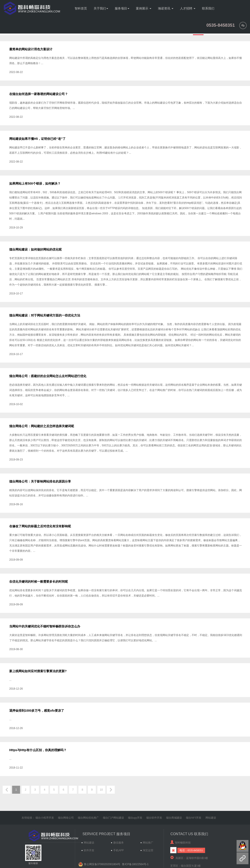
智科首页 (81, 8)
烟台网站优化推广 (88, 818)
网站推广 (148, 843)
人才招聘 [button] (188, 8)
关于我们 (101, 8)
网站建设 (211, 818)
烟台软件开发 (154, 818)
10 (101, 790)
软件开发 (89, 850)
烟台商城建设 (174, 818)
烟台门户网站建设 (113, 818)
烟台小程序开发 (45, 818)
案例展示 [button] (144, 8)
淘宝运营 (148, 850)
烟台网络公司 (66, 818)
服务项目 (122, 8)
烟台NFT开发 (194, 818)
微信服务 (119, 843)
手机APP (119, 850)
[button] (243, 25)
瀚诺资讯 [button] (166, 8)
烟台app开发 (135, 818)
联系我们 (208, 8)
